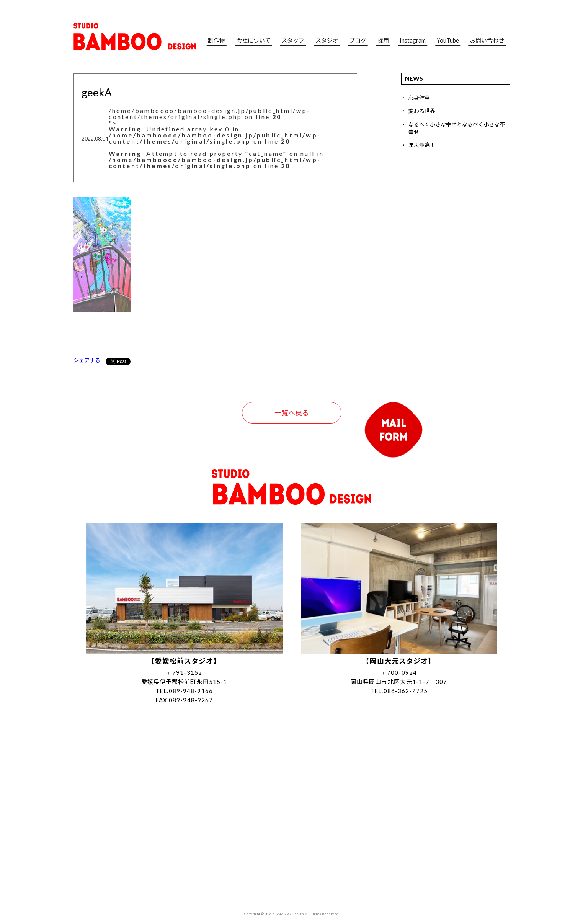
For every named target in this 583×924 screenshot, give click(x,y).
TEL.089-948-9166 (184, 691)
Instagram (413, 40)
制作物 (216, 40)
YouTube (448, 40)
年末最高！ (422, 145)
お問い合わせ (487, 40)
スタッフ (293, 40)
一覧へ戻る (292, 413)
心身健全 (419, 98)
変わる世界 (422, 111)
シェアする (87, 360)
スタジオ (327, 40)
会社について (253, 40)
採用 (383, 40)
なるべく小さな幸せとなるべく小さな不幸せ (457, 128)
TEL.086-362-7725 (399, 691)
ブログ (358, 40)
